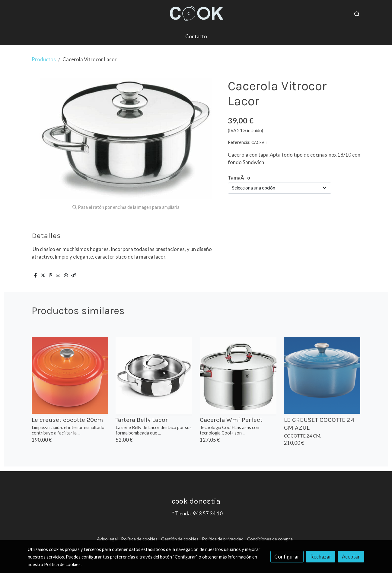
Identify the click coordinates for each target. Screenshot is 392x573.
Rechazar (321, 557)
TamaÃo (239, 178)
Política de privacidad (223, 539)
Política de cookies (139, 539)
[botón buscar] (357, 14)
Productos (44, 59)
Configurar (287, 557)
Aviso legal (107, 539)
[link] (196, 14)
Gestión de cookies (180, 539)
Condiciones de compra (270, 539)
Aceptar (351, 557)
